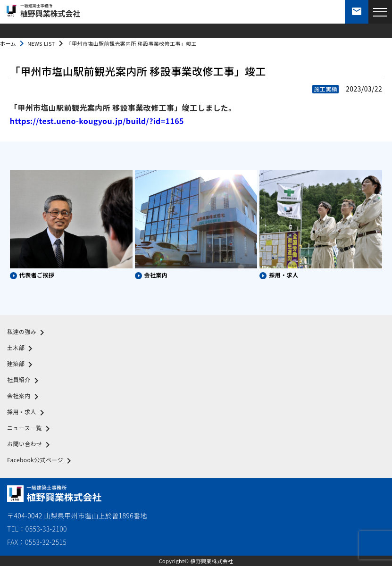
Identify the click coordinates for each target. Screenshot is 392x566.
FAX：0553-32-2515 (37, 542)
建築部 (21, 365)
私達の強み (27, 333)
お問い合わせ (30, 445)
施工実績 (325, 89)
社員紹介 (25, 381)
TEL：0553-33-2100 (37, 529)
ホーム (8, 43)
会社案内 (25, 397)
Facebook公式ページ (41, 461)
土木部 (21, 349)
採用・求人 (27, 413)
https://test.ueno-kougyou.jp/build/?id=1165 (97, 121)
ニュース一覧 (30, 429)
